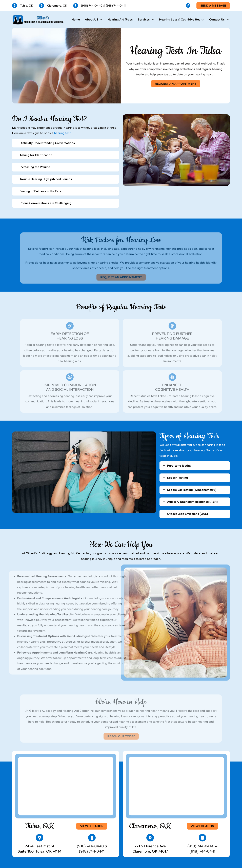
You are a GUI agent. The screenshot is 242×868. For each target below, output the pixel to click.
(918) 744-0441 (116, 6)
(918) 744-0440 (92, 6)
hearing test (62, 133)
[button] (66, 143)
